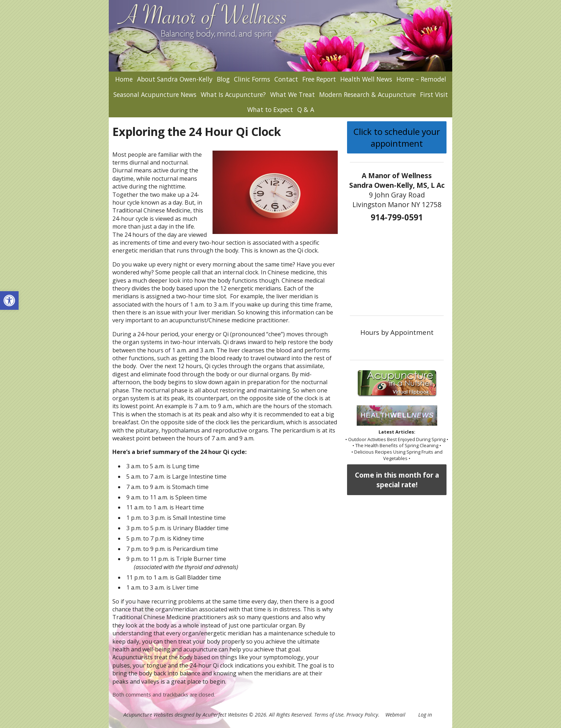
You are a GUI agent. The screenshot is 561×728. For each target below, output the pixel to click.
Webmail (395, 715)
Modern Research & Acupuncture (367, 94)
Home (124, 79)
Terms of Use (329, 715)
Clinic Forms (252, 79)
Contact (286, 79)
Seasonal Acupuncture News (155, 94)
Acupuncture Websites (148, 715)
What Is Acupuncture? (233, 94)
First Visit (434, 94)
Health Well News (366, 79)
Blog (223, 79)
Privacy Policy (362, 715)
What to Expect (270, 109)
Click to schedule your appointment (397, 137)
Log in (425, 715)
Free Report (319, 79)
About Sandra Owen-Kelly (175, 79)
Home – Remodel (421, 79)
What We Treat (292, 94)
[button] (9, 301)
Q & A (306, 109)
